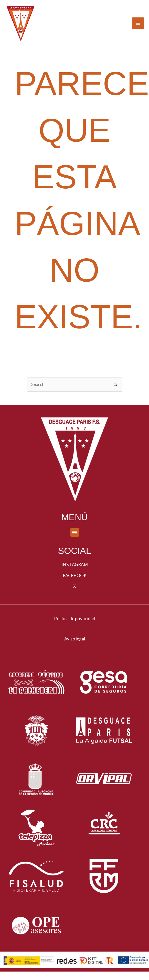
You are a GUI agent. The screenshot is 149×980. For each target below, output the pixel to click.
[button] (75, 541)
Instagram (75, 574)
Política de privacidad (75, 627)
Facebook (75, 584)
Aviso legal (75, 648)
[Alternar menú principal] (138, 28)
